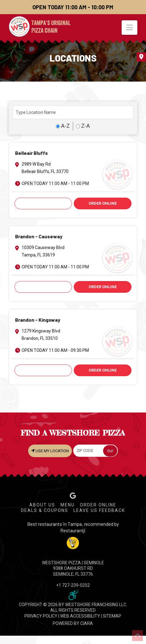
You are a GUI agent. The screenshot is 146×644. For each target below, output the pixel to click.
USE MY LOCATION (50, 451)
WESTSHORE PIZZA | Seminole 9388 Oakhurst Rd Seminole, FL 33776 (73, 568)
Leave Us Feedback (99, 510)
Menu (68, 505)
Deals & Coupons (45, 510)
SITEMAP (112, 616)
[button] (129, 28)
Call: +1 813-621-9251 (43, 287)
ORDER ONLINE (103, 203)
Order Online (98, 505)
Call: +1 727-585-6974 (43, 203)
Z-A (83, 126)
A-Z (63, 126)
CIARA (87, 623)
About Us (42, 505)
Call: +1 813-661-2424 (43, 370)
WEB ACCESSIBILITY (80, 616)
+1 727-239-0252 (73, 585)
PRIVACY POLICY (41, 616)
